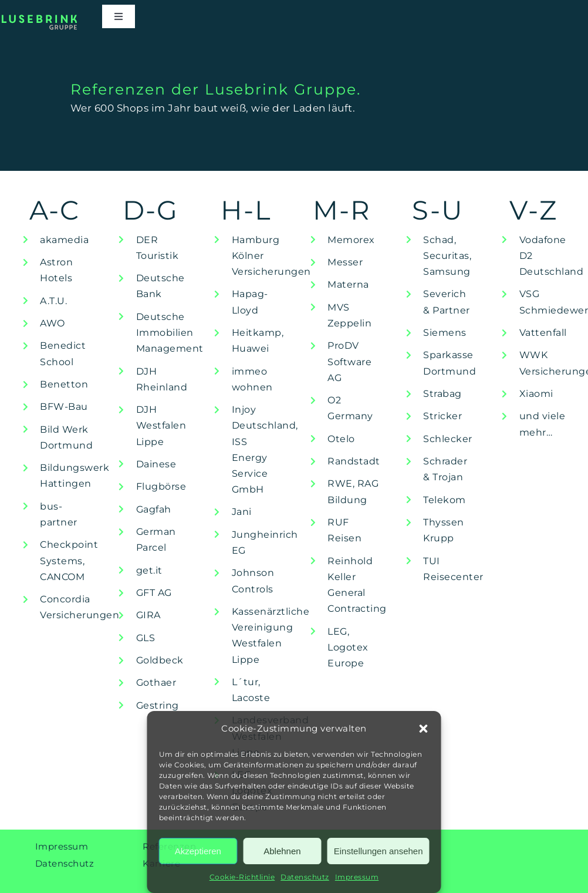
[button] (424, 729)
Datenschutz (305, 877)
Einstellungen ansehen (379, 851)
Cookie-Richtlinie (242, 877)
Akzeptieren (198, 851)
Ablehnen (282, 851)
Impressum (357, 877)
